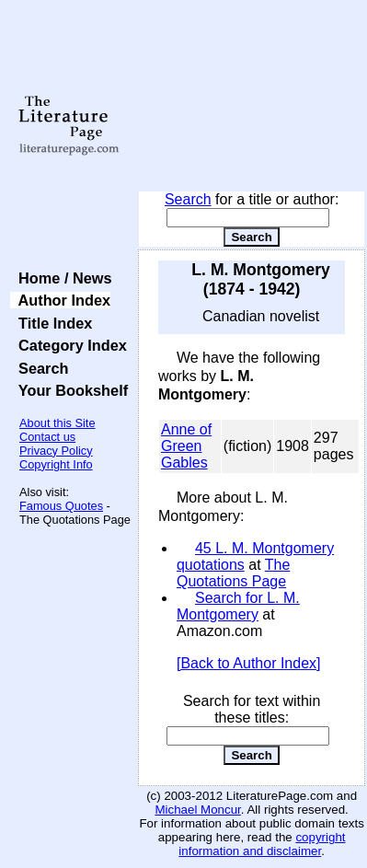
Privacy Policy (56, 451)
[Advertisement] (252, 97)
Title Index (51, 323)
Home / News (61, 278)
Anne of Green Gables (186, 446)
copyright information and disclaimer (262, 844)
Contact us (47, 437)
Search (188, 199)
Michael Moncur (197, 810)
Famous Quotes (61, 506)
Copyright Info (56, 464)
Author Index (60, 300)
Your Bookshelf (69, 390)
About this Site (57, 423)
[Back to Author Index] (249, 663)
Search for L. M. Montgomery (238, 606)
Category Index (69, 345)
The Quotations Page (233, 573)
